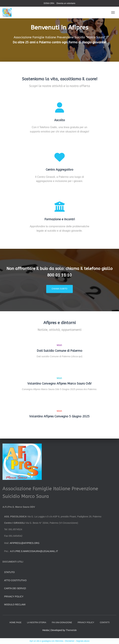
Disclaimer (70, 641)
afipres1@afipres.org (25, 543)
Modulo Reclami (15, 605)
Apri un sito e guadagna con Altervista (46, 641)
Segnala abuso (83, 641)
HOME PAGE (16, 623)
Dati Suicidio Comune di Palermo (59, 351)
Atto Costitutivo (15, 580)
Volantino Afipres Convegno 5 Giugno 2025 (59, 416)
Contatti (105, 623)
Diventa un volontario (66, 3)
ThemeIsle (71, 630)
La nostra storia (37, 623)
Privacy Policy (14, 597)
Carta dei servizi (15, 588)
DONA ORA (49, 3)
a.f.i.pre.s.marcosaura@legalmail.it (34, 551)
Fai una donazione (62, 623)
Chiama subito (60, 289)
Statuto (9, 572)
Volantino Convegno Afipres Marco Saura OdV (59, 384)
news (59, 345)
